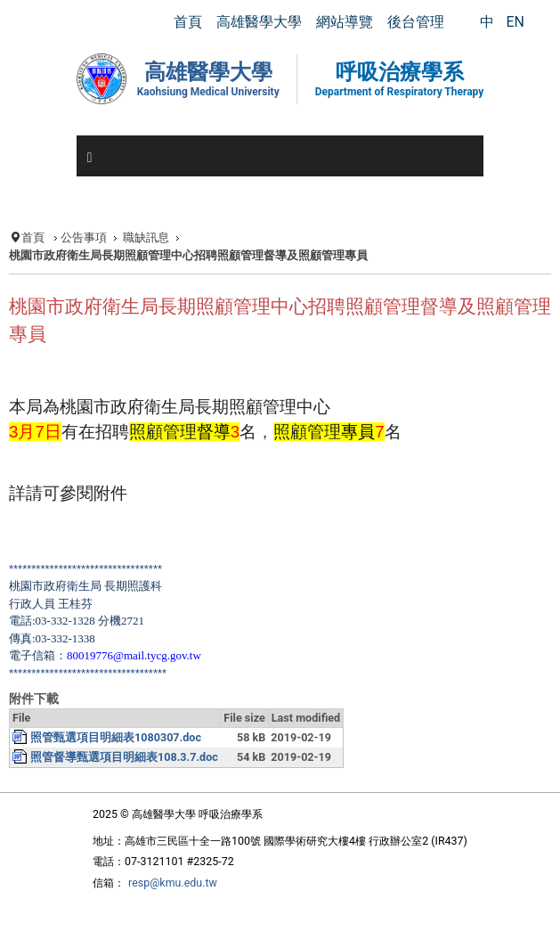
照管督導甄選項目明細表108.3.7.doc (124, 757)
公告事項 (84, 237)
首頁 (33, 237)
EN (515, 22)
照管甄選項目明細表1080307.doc (116, 737)
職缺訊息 (146, 237)
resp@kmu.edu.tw (173, 883)
